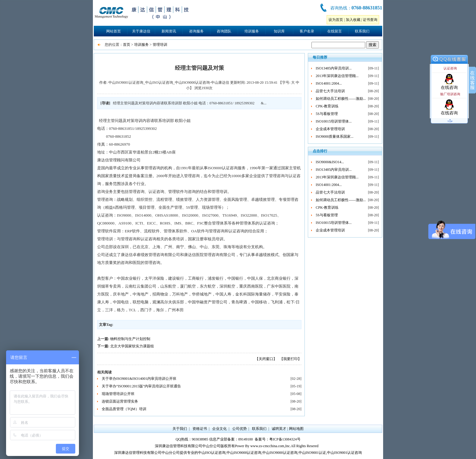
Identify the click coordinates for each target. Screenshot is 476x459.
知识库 (279, 31)
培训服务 (252, 31)
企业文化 (219, 429)
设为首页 (336, 20)
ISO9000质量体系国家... (335, 137)
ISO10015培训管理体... (334, 121)
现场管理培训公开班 (118, 394)
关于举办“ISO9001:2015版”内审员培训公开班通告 (141, 386)
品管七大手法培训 (330, 91)
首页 (127, 45)
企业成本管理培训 (330, 129)
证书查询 (370, 20)
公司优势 (240, 429)
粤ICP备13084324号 (285, 439)
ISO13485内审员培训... (334, 68)
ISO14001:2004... (329, 83)
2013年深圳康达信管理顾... (337, 76)
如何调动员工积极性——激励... (341, 99)
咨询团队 (224, 31)
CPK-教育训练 (327, 106)
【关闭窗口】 (266, 359)
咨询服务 (196, 31)
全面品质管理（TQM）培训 (124, 409)
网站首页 (114, 31)
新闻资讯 (169, 31)
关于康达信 (141, 31)
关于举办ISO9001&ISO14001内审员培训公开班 (139, 379)
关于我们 (180, 429)
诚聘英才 (279, 429)
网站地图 (296, 429)
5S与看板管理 (327, 114)
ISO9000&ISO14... (330, 162)
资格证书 (200, 429)
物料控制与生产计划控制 (130, 339)
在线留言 (335, 31)
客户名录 (307, 31)
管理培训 (160, 45)
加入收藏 (353, 20)
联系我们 (362, 31)
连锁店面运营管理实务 (120, 401)
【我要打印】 (291, 359)
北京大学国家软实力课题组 (132, 346)
